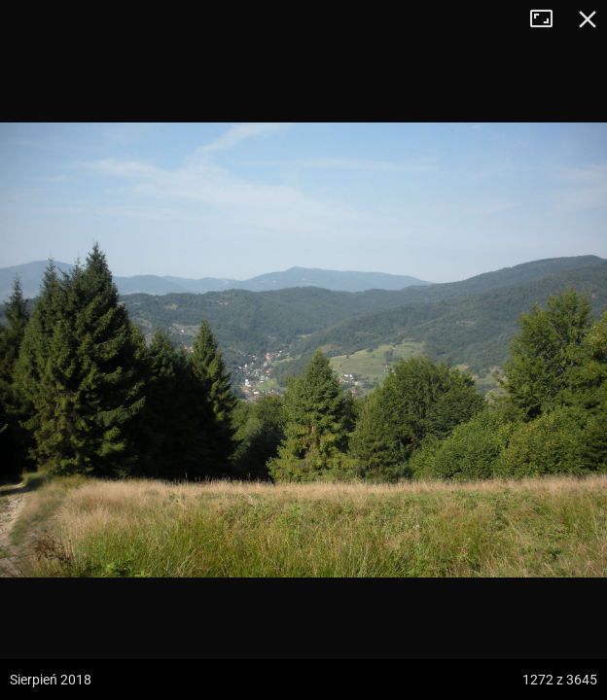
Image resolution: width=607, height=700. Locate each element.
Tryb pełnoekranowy (549, 19)
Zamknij (588, 19)
